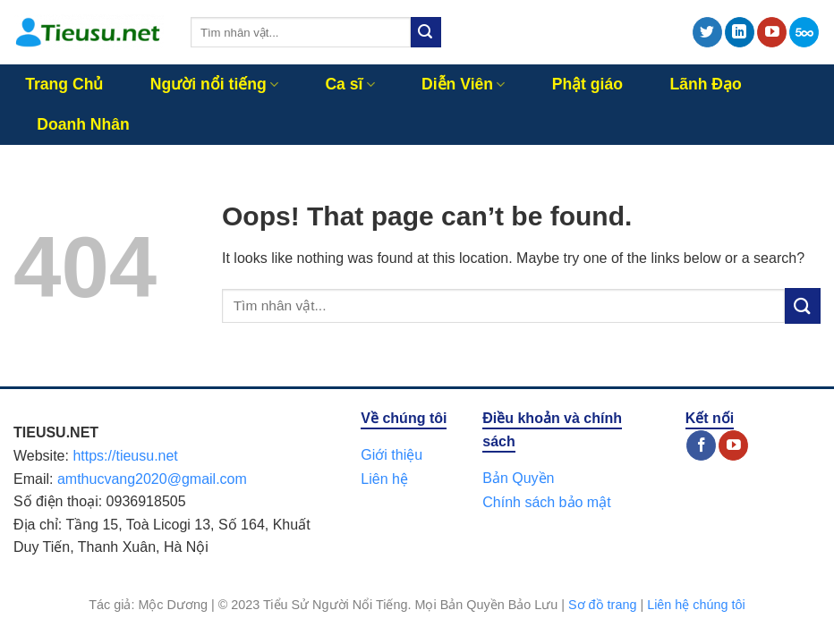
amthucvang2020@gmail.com (152, 479)
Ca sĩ (349, 84)
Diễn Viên (463, 84)
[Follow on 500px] (804, 32)
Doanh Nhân (83, 124)
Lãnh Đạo (705, 84)
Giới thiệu (391, 455)
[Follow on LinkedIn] (740, 32)
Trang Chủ (64, 84)
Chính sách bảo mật (546, 502)
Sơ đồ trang (602, 605)
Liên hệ (384, 479)
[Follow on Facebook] (701, 445)
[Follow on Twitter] (707, 32)
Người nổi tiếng (214, 84)
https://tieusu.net (125, 456)
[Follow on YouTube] (772, 32)
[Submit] (426, 32)
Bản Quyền (518, 478)
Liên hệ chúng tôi (696, 605)
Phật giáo (587, 84)
